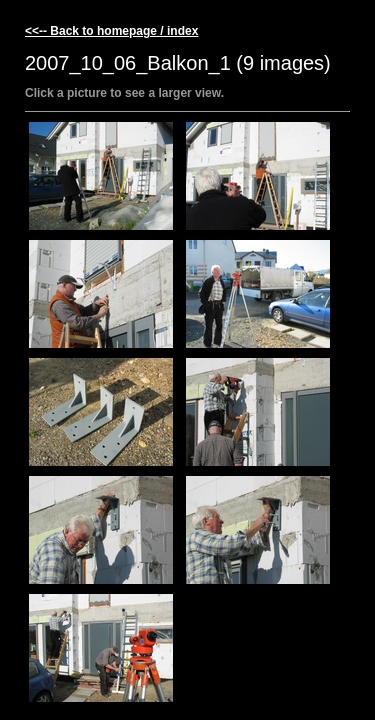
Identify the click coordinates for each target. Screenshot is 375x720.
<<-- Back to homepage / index (111, 31)
